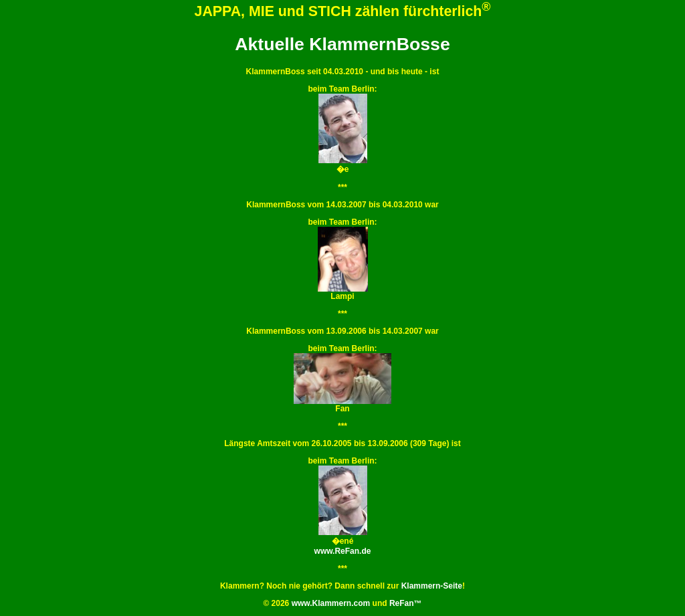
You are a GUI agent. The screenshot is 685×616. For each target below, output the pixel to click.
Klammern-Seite (432, 586)
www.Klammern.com (331, 603)
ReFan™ (406, 603)
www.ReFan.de (343, 551)
